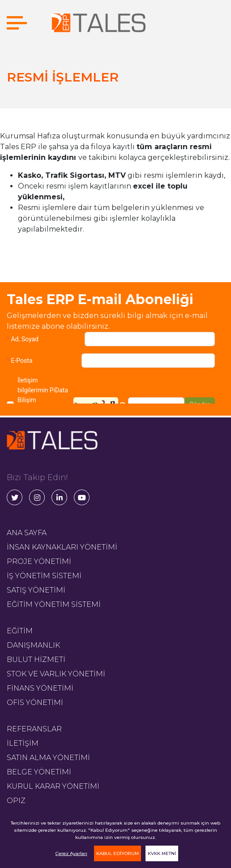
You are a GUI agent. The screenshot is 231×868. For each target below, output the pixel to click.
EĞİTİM (20, 631)
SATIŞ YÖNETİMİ (36, 590)
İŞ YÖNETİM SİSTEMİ (44, 576)
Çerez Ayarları (71, 853)
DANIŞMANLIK (33, 645)
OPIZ (16, 801)
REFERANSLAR (34, 729)
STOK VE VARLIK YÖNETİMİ (56, 674)
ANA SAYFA (27, 533)
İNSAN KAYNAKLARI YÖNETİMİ (62, 547)
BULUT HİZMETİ (36, 660)
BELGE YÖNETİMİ (39, 772)
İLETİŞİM (23, 743)
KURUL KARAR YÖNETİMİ (53, 786)
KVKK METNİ (162, 853)
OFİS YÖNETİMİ (35, 703)
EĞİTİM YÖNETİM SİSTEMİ (54, 604)
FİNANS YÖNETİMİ (40, 688)
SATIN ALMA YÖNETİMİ (48, 758)
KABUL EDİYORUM (118, 853)
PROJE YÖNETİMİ (39, 561)
